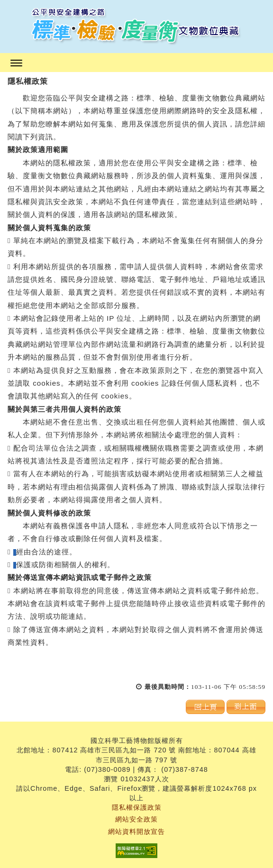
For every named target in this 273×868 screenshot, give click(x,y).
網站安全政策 (136, 819)
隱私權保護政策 (137, 807)
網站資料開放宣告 (136, 832)
